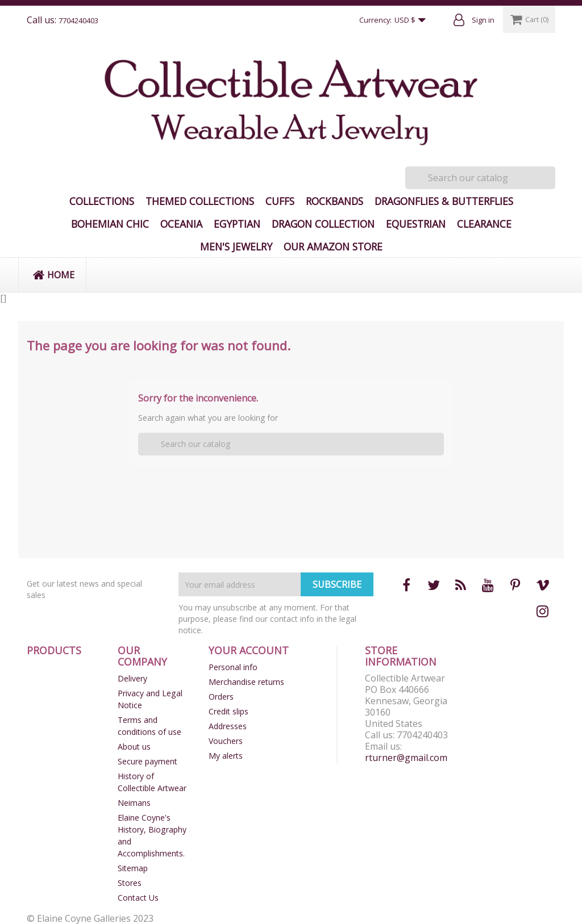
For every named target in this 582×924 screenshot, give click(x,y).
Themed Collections (200, 201)
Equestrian (416, 224)
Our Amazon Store (333, 246)
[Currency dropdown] (413, 20)
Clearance (484, 224)
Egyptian (237, 224)
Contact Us (138, 898)
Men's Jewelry (236, 246)
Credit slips (228, 711)
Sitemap (133, 868)
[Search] (480, 178)
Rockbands (334, 201)
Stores (130, 883)
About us (134, 747)
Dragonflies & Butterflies (444, 201)
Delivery (132, 678)
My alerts (226, 756)
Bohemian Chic (110, 224)
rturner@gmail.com (406, 758)
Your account (249, 650)
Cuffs (280, 201)
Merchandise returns (246, 682)
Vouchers (226, 741)
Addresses (228, 726)
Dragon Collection (323, 224)
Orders (221, 697)
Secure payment (147, 761)
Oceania (181, 224)
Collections (102, 201)
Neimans (134, 803)
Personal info (233, 667)
